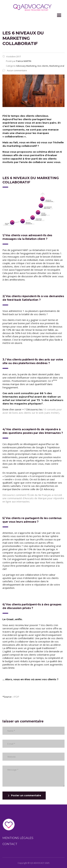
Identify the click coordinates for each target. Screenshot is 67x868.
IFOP (16, 697)
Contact (10, 844)
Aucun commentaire (15, 70)
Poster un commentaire (25, 795)
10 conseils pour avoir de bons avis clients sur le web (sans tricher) (32, 411)
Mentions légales (18, 838)
